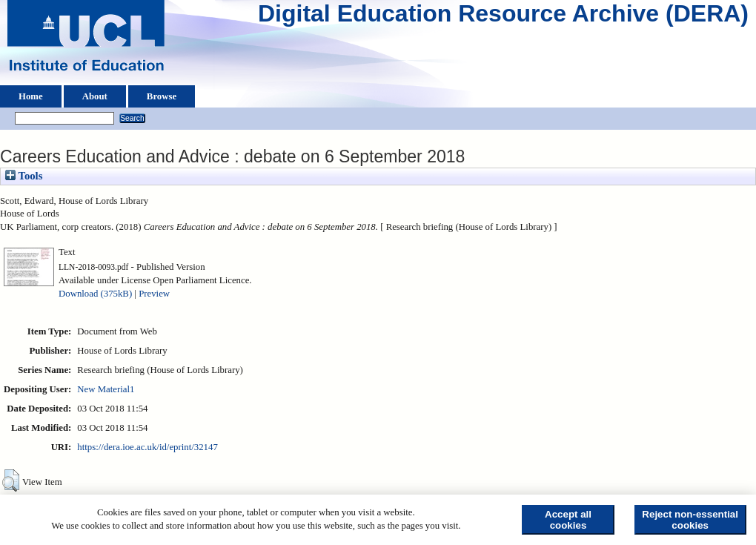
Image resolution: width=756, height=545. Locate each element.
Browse (162, 96)
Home (31, 96)
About (95, 96)
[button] (11, 480)
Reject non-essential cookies (690, 520)
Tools (24, 176)
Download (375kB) (95, 294)
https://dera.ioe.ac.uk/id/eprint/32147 (147, 447)
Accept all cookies (568, 520)
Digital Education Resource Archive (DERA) (503, 17)
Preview (154, 294)
